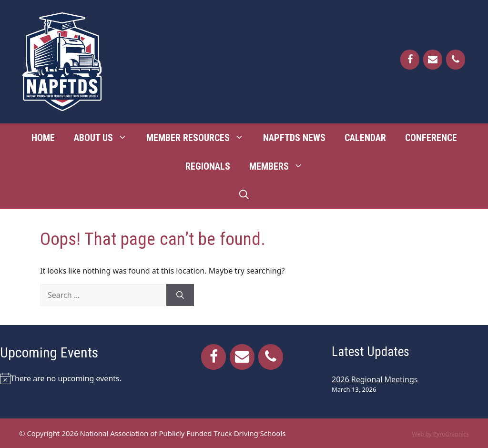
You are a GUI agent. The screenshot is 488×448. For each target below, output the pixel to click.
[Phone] (456, 60)
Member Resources (200, 138)
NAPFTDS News (294, 138)
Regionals (208, 166)
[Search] (180, 295)
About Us (105, 138)
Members (281, 166)
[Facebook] (410, 60)
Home (43, 138)
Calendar (365, 138)
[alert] (78, 378)
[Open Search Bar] (244, 195)
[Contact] (433, 60)
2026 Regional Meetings (375, 379)
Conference (431, 138)
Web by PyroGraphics (440, 434)
